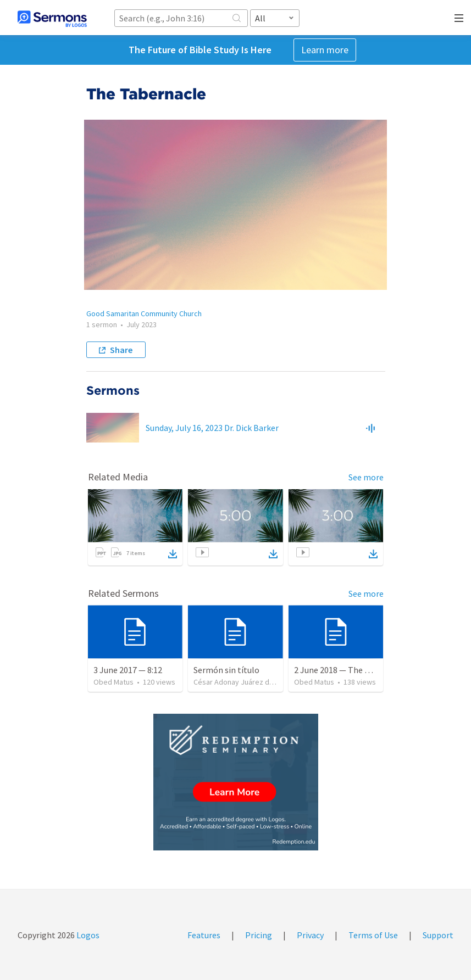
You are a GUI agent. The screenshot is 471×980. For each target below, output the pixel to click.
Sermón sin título (226, 670)
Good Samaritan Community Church (144, 313)
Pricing (259, 935)
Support (438, 935)
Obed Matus (113, 682)
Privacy (310, 935)
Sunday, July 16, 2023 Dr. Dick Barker (212, 428)
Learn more (325, 50)
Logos (87, 935)
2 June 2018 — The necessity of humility (369, 670)
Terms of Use (373, 935)
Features (204, 935)
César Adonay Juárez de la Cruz (245, 682)
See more (366, 477)
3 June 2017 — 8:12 (128, 670)
